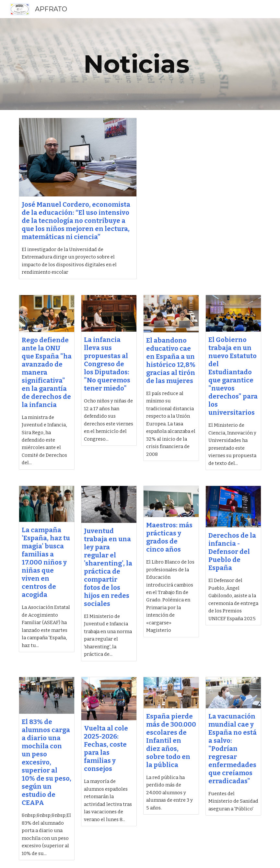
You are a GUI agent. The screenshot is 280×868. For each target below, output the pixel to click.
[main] (140, 64)
